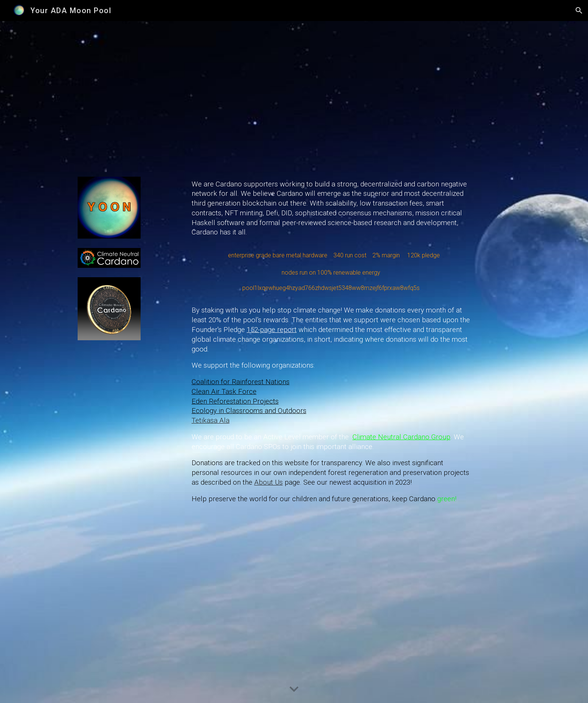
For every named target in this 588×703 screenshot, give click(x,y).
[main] (331, 362)
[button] (579, 11)
